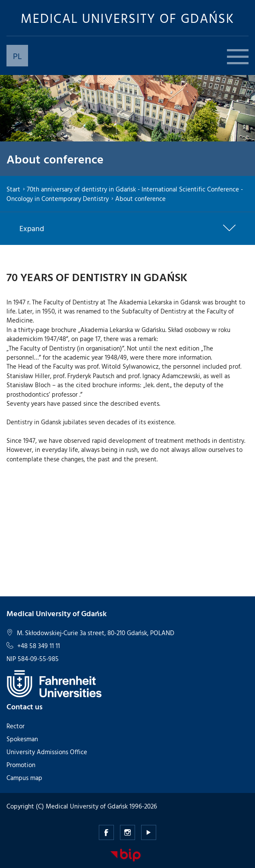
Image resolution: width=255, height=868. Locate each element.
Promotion (21, 765)
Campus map (24, 778)
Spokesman (22, 739)
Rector (16, 726)
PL (17, 56)
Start (13, 189)
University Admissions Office (47, 752)
